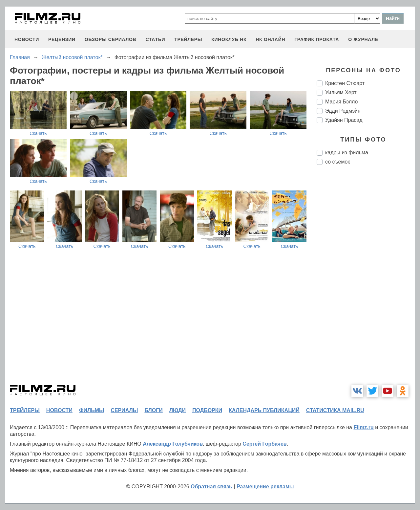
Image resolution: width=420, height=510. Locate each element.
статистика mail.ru (335, 410)
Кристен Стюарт (345, 83)
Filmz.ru (363, 427)
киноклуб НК (229, 39)
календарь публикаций (264, 410)
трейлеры (188, 39)
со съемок (337, 162)
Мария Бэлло (341, 102)
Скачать (38, 133)
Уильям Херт (341, 92)
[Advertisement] (366, 280)
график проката (317, 39)
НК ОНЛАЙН (270, 39)
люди (178, 410)
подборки (207, 410)
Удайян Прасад (344, 120)
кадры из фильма (347, 153)
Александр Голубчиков (173, 444)
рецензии (62, 39)
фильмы (92, 410)
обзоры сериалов (111, 39)
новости (27, 39)
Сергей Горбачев (264, 444)
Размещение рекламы (265, 487)
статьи (155, 39)
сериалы (124, 410)
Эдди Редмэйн (343, 111)
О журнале (363, 39)
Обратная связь (211, 487)
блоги (153, 410)
